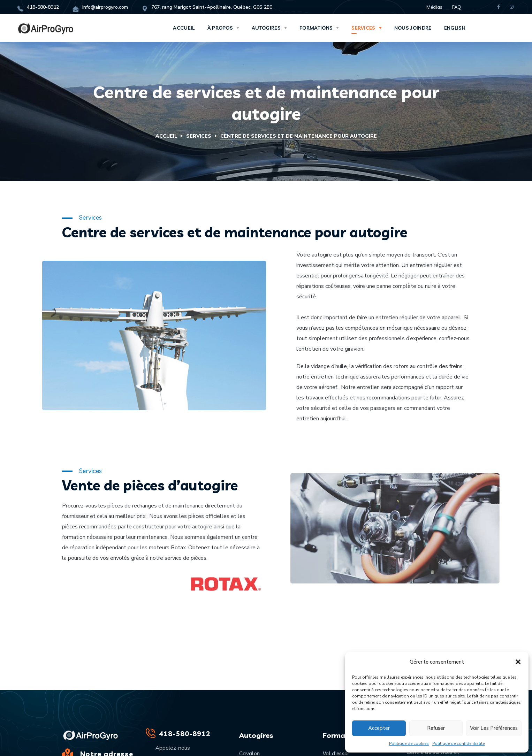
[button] (518, 662)
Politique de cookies (409, 743)
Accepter (379, 728)
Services (199, 136)
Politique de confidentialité (458, 743)
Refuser (436, 728)
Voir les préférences (494, 728)
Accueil (166, 136)
